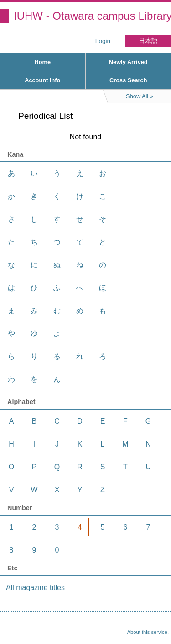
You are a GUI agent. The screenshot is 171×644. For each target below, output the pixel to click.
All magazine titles (35, 588)
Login (103, 41)
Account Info (42, 80)
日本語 (148, 41)
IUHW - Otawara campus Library (92, 16)
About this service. (148, 632)
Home (42, 62)
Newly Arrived (128, 62)
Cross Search (128, 80)
